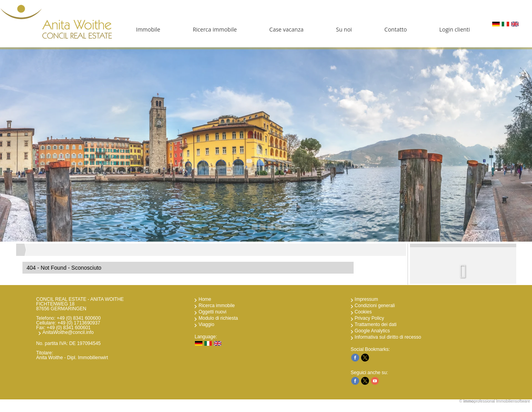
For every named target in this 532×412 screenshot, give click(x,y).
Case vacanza (286, 29)
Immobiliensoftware (513, 401)
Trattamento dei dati (376, 324)
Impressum (366, 299)
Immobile (148, 29)
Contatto (396, 29)
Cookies (363, 312)
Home (205, 299)
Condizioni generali (375, 306)
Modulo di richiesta (218, 318)
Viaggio (206, 324)
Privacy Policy (370, 318)
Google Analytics (372, 331)
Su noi (344, 29)
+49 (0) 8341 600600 (79, 318)
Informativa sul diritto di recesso (388, 337)
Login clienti (455, 29)
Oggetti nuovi (212, 312)
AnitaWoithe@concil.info (68, 332)
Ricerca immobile (215, 29)
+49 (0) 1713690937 (79, 323)
